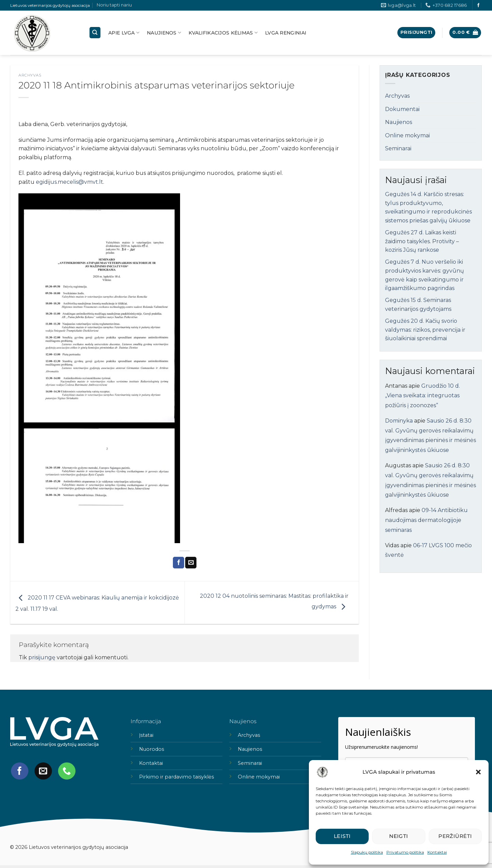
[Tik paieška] (95, 33)
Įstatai (146, 735)
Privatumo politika (405, 852)
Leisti (342, 836)
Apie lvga (124, 33)
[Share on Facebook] (179, 563)
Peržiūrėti (455, 836)
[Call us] (67, 771)
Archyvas (30, 75)
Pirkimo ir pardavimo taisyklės (176, 777)
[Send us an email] (43, 771)
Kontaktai (437, 852)
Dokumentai (402, 109)
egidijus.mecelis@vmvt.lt (70, 182)
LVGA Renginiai (286, 33)
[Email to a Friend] (191, 563)
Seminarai (398, 148)
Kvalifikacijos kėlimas (223, 33)
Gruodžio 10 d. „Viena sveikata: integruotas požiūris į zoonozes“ (422, 396)
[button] (478, 772)
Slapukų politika (367, 852)
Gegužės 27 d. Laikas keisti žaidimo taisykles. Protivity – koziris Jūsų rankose (422, 241)
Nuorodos (152, 749)
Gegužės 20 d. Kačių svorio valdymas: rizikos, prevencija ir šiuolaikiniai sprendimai (425, 330)
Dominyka (399, 421)
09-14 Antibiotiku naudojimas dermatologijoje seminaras (426, 520)
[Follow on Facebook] (478, 5)
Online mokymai (407, 135)
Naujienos (164, 33)
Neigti (399, 836)
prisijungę (42, 657)
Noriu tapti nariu (114, 5)
